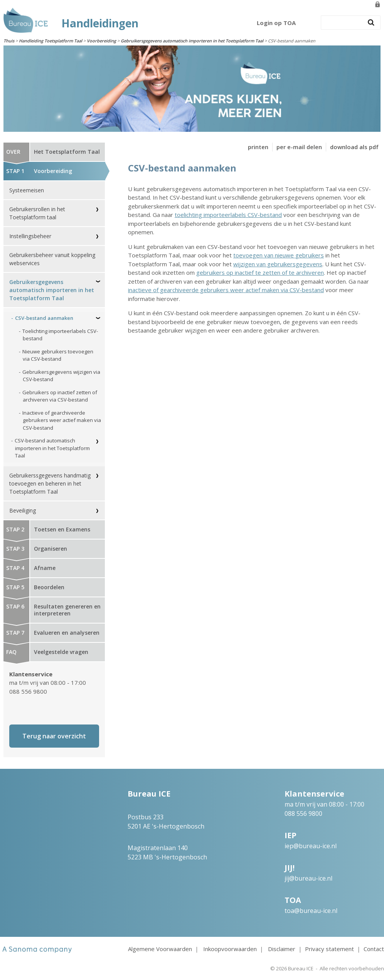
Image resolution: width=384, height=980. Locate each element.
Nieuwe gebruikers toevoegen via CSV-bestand (58, 355)
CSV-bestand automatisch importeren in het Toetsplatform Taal (52, 448)
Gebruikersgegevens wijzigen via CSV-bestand (61, 376)
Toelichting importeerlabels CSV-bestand (60, 335)
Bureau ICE (301, 968)
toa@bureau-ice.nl (311, 911)
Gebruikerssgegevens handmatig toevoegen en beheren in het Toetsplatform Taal (50, 483)
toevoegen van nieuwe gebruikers (279, 255)
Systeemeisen (27, 190)
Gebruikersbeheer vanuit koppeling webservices (52, 259)
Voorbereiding (101, 41)
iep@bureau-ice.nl (311, 846)
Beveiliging (23, 510)
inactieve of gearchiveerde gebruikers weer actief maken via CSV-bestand (226, 290)
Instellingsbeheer (30, 236)
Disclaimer (282, 949)
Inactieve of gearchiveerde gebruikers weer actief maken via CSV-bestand (62, 420)
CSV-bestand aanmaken (44, 318)
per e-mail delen (299, 147)
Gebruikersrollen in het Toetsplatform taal (37, 213)
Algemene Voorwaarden (160, 949)
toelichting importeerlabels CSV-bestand (228, 215)
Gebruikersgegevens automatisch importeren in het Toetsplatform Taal (192, 41)
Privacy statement (329, 949)
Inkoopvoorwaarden (230, 949)
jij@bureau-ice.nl (308, 878)
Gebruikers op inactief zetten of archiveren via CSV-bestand (60, 396)
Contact (374, 949)
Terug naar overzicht (54, 736)
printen (258, 147)
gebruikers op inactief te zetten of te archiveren (260, 272)
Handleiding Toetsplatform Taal (51, 41)
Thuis (9, 41)
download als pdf (354, 147)
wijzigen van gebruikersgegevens (278, 264)
